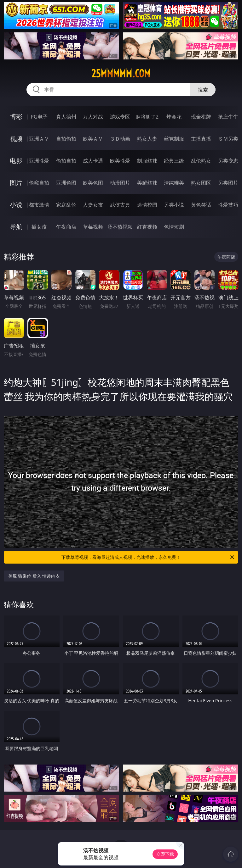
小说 (16, 205)
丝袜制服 (174, 139)
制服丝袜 (147, 161)
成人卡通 (93, 161)
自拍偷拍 (66, 139)
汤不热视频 (120, 227)
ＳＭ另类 (228, 139)
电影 (16, 161)
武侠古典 (120, 205)
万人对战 (93, 117)
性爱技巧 (228, 205)
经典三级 (174, 161)
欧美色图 (93, 183)
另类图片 (228, 183)
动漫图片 (120, 183)
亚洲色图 (66, 183)
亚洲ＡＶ (39, 139)
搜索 (203, 90)
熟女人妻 (147, 139)
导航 (16, 227)
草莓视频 (93, 227)
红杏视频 (147, 227)
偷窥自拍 (39, 183)
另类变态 (228, 161)
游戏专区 (120, 117)
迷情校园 (147, 205)
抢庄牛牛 (228, 117)
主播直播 (201, 139)
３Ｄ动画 (120, 139)
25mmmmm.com (121, 74)
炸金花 (174, 117)
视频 (16, 139)
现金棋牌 (201, 117)
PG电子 (39, 117)
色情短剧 (174, 227)
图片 (16, 183)
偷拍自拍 (66, 161)
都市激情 (39, 205)
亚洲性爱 (39, 161)
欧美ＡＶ (93, 139)
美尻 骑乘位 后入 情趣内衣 (34, 576)
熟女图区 (201, 183)
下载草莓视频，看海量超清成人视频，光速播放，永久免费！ (148, 557)
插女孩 (39, 227)
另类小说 (174, 205)
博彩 (16, 117)
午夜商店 (66, 227)
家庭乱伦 (66, 205)
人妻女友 (93, 205)
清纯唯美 (174, 183)
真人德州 (66, 117)
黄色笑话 (201, 205)
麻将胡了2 (147, 117)
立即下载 (165, 854)
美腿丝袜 (147, 183)
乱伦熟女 (201, 161)
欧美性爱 (120, 161)
